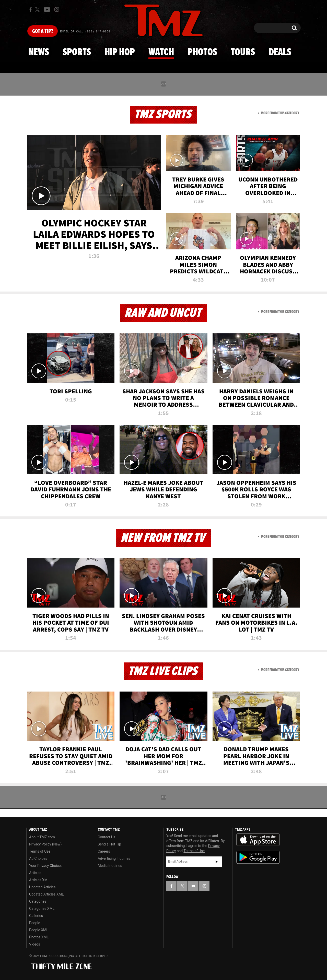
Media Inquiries (110, 866)
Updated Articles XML (46, 894)
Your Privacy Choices (46, 866)
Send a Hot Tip (109, 844)
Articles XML (39, 880)
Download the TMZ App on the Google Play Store (258, 857)
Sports (77, 52)
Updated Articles (42, 887)
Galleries (36, 916)
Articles (35, 873)
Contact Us (107, 837)
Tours (243, 52)
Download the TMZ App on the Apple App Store (258, 840)
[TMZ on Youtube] (47, 9)
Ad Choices (38, 858)
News (39, 52)
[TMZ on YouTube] (193, 886)
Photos (202, 52)
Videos (35, 944)
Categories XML (42, 909)
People (35, 923)
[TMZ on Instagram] (57, 9)
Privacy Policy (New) (45, 844)
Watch (161, 52)
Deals (280, 52)
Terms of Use (40, 851)
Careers (104, 851)
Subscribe (217, 862)
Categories (38, 901)
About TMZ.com (42, 837)
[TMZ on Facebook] (31, 10)
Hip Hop (120, 52)
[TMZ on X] (38, 10)
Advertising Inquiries (114, 858)
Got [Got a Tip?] (43, 31)
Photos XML (39, 937)
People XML (39, 930)
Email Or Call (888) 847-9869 (85, 32)
